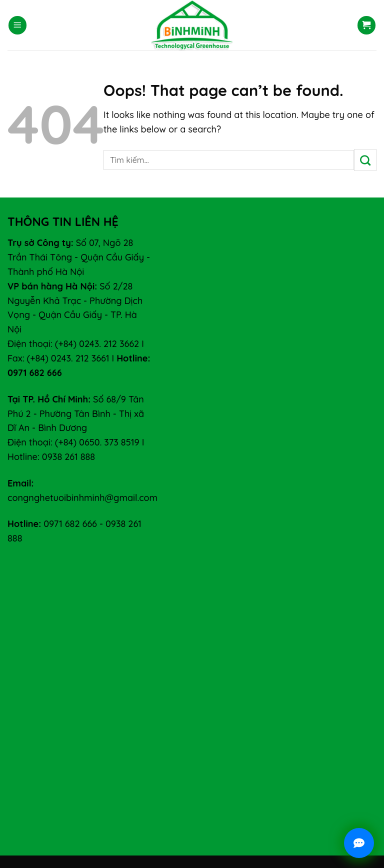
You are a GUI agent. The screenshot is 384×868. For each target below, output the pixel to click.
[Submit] (365, 160)
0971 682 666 (70, 524)
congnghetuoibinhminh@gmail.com (82, 498)
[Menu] (17, 25)
